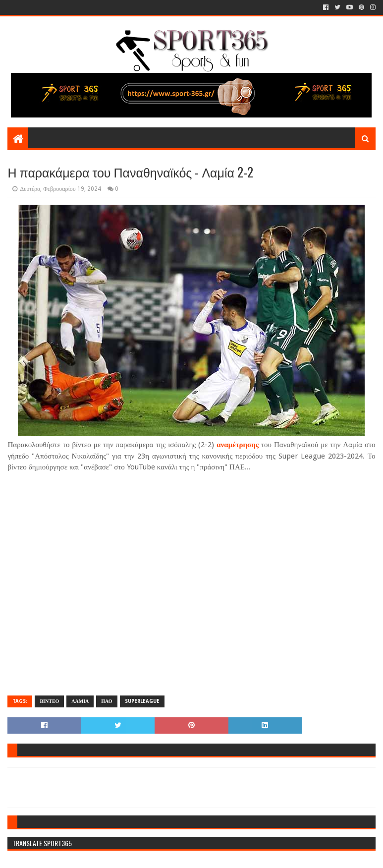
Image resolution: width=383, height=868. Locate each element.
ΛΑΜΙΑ (80, 701)
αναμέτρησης (238, 445)
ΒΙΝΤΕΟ (49, 701)
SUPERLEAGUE (142, 701)
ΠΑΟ (107, 701)
